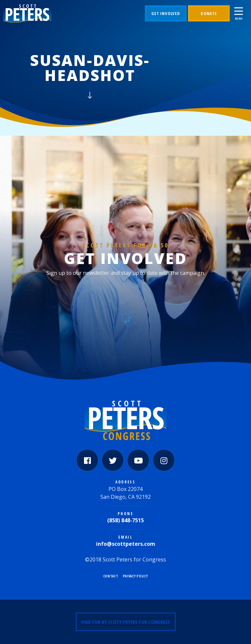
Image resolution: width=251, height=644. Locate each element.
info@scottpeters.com (126, 544)
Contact (111, 576)
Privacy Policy (135, 576)
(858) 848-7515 (125, 520)
